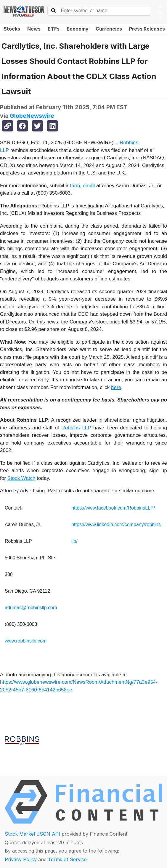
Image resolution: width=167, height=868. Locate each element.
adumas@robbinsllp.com (31, 608)
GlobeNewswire (32, 116)
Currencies (109, 29)
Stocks (12, 29)
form (75, 186)
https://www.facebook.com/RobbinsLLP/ (113, 508)
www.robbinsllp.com (26, 641)
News (34, 29)
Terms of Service (67, 859)
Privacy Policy (21, 859)
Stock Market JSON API (32, 834)
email (89, 186)
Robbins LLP (76, 428)
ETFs (54, 29)
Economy (78, 29)
